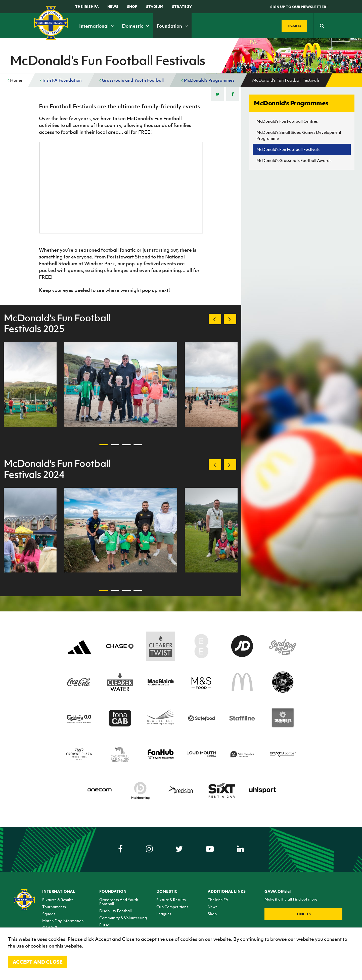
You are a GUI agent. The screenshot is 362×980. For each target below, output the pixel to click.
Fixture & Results (171, 900)
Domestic (135, 26)
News (113, 6)
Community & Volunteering (123, 918)
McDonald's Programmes (208, 80)
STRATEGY (182, 6)
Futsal (105, 925)
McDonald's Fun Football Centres (287, 121)
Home (15, 80)
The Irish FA (87, 6)
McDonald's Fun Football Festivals (288, 149)
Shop (132, 6)
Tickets (304, 914)
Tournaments (54, 907)
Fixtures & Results (58, 900)
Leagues (164, 914)
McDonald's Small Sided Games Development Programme (299, 135)
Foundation (172, 26)
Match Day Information (63, 921)
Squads (49, 914)
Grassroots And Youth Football (119, 902)
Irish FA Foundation (61, 80)
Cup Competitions (172, 907)
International (97, 26)
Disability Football (116, 911)
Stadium (155, 6)
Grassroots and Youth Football (131, 80)
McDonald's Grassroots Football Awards (294, 160)
